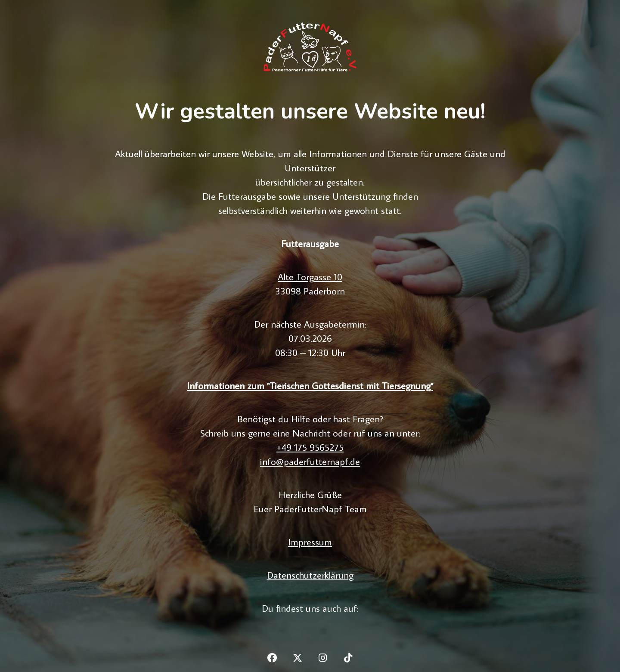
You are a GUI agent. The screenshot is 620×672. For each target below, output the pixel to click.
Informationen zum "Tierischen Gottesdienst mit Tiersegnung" (310, 386)
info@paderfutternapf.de (310, 461)
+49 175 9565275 (310, 447)
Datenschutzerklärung (310, 575)
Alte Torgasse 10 (310, 277)
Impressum (310, 542)
